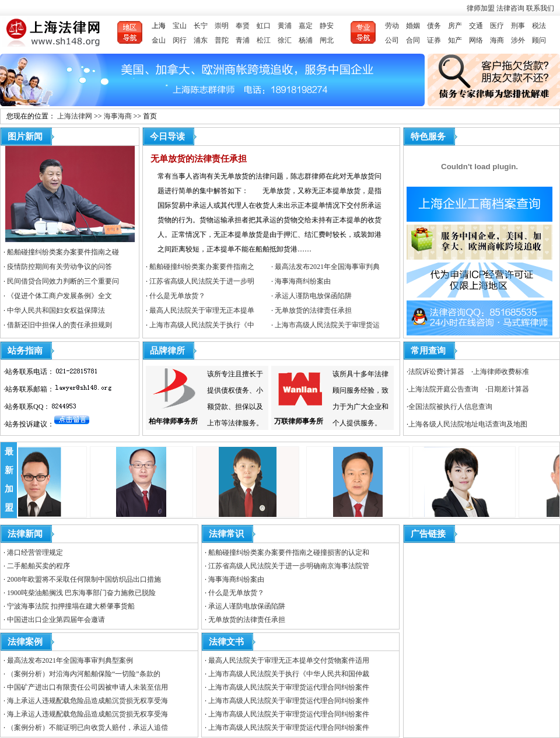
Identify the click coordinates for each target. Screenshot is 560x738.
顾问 (539, 40)
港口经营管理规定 (35, 552)
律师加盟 (482, 8)
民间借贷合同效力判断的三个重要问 (63, 281)
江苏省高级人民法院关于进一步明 (202, 281)
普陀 (222, 40)
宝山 (180, 26)
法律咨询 (511, 8)
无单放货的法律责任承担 (199, 159)
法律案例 (25, 642)
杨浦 (306, 40)
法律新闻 (25, 534)
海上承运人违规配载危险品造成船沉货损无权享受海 (87, 701)
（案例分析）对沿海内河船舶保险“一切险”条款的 (84, 674)
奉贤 (243, 26)
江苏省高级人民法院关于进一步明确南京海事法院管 (289, 566)
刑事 (518, 26)
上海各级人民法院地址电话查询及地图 (468, 424)
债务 (434, 26)
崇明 (222, 26)
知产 (455, 40)
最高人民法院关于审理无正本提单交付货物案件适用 (289, 660)
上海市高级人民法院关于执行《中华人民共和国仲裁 (289, 674)
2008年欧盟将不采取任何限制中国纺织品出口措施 (84, 579)
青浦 (243, 40)
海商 (497, 40)
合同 (413, 40)
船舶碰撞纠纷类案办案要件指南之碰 (63, 252)
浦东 (201, 40)
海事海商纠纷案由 (303, 281)
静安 (327, 26)
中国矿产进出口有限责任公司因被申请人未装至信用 (87, 687)
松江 (264, 40)
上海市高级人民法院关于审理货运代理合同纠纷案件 (289, 687)
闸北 (327, 40)
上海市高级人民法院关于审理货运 (327, 325)
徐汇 (285, 40)
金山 (159, 40)
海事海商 (118, 116)
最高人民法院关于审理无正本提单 (202, 310)
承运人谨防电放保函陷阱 (313, 296)
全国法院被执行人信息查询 (450, 407)
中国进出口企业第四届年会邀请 (56, 620)
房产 (455, 26)
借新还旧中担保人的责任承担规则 (60, 325)
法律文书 (226, 642)
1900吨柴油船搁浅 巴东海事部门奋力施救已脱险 (81, 593)
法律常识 (226, 534)
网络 (476, 40)
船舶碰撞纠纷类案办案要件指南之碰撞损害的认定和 (289, 552)
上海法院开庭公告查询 (443, 389)
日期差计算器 (508, 389)
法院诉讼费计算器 (436, 372)
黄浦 (285, 26)
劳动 (392, 26)
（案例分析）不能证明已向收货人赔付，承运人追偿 (87, 727)
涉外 (518, 40)
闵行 (180, 40)
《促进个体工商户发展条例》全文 (60, 296)
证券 (434, 40)
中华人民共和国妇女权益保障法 (56, 310)
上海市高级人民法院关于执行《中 (202, 325)
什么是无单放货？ (177, 296)
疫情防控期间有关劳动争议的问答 (60, 267)
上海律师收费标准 (501, 372)
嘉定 (306, 26)
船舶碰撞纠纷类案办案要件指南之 (202, 267)
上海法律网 (75, 116)
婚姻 (413, 26)
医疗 (497, 26)
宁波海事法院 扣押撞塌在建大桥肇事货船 (71, 606)
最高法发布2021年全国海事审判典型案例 (70, 660)
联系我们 (540, 8)
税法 (539, 26)
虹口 (264, 26)
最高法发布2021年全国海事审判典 (327, 267)
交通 (476, 26)
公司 (392, 40)
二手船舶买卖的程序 (38, 566)
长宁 (201, 26)
